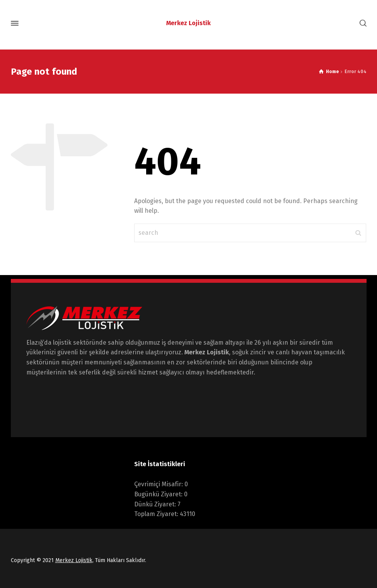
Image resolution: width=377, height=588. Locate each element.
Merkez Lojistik (74, 560)
